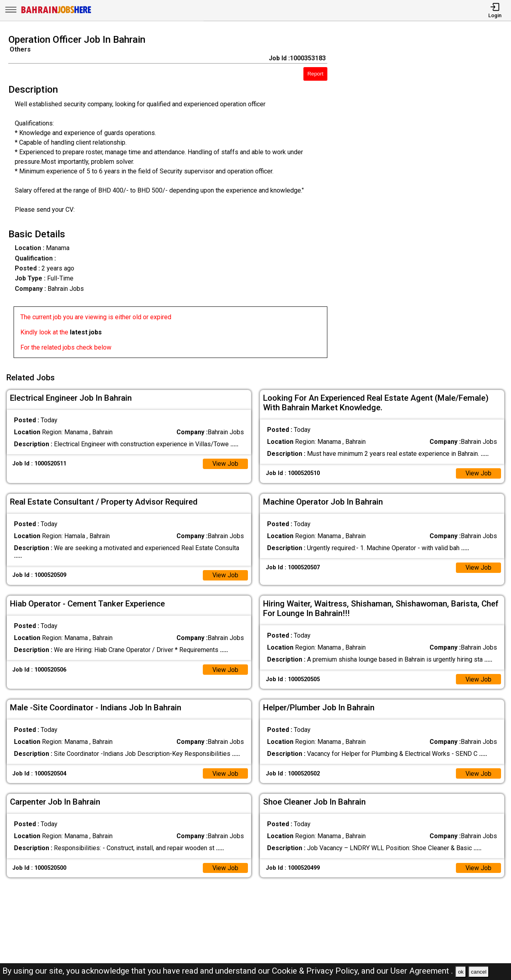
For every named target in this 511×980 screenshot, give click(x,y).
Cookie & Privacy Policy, (317, 971)
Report (315, 74)
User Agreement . (422, 971)
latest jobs (86, 332)
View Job (225, 463)
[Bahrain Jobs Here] (56, 13)
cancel (479, 972)
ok (461, 972)
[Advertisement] (426, 199)
